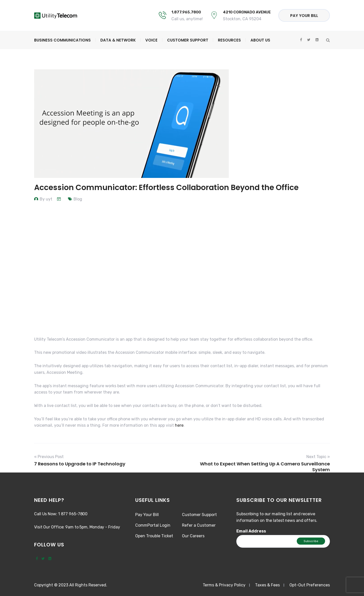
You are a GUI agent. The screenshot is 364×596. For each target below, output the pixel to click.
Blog (78, 199)
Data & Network (118, 40)
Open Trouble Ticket (154, 536)
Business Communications (62, 40)
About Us (260, 40)
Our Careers (193, 536)
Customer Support (188, 40)
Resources (229, 40)
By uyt (46, 199)
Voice (151, 40)
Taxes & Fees (267, 585)
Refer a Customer (199, 525)
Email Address (251, 531)
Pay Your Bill (304, 16)
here (179, 425)
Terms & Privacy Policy (224, 585)
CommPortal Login (153, 525)
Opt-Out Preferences (310, 585)
